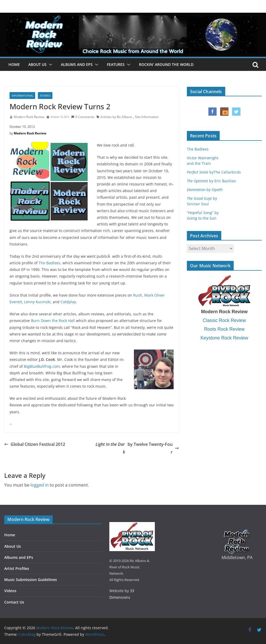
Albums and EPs (77, 64)
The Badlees (49, 263)
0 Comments (83, 117)
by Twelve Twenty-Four (137, 448)
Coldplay (68, 302)
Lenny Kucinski (37, 302)
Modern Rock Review (29, 117)
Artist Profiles (17, 568)
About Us (37, 64)
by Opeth (205, 190)
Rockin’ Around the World (166, 64)
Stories (45, 96)
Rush (138, 295)
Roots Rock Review (224, 329)
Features (116, 64)
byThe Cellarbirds (214, 172)
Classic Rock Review (224, 320)
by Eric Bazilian (211, 181)
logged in (40, 485)
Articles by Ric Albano (116, 117)
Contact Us (14, 602)
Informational (22, 96)
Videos (10, 591)
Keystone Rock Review (224, 338)
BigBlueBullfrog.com (42, 366)
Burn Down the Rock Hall (53, 321)
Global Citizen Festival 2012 (35, 444)
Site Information (147, 117)
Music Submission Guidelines (31, 580)
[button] (49, 65)
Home (14, 64)
